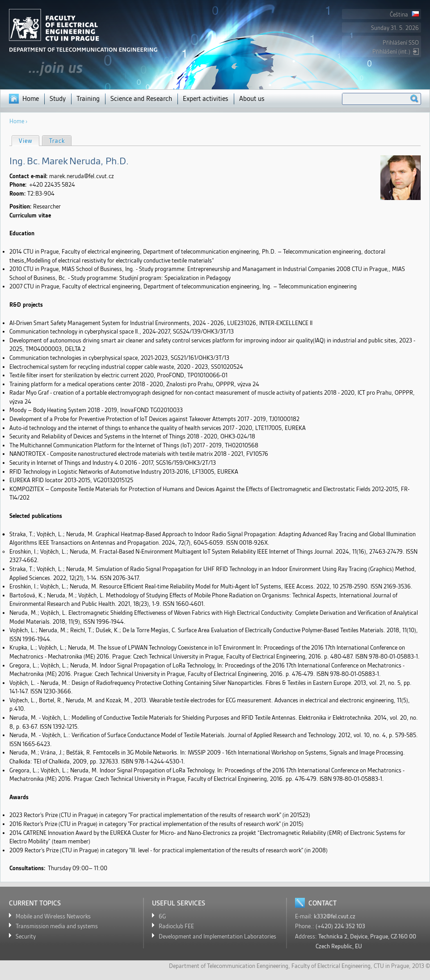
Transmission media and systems (57, 926)
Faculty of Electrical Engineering (331, 966)
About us (252, 99)
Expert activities (206, 99)
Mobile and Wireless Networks (53, 916)
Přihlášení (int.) (391, 52)
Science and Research (141, 99)
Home (31, 99)
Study (58, 99)
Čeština (404, 15)
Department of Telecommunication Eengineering (229, 966)
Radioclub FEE (176, 926)
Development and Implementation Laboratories (217, 936)
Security (26, 936)
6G (162, 916)
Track (57, 141)
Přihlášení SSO (401, 43)
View (29, 140)
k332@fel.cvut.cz (335, 916)
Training (88, 99)
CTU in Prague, (392, 966)
